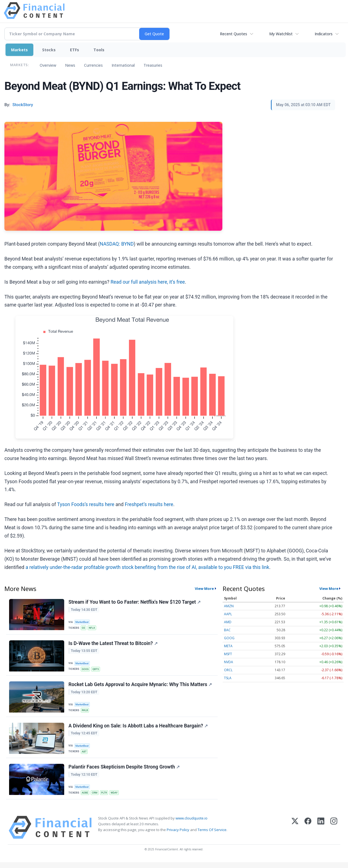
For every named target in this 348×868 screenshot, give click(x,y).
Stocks (49, 50)
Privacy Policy (178, 835)
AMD (228, 622)
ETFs (75, 50)
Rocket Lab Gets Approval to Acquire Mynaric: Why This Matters (141, 687)
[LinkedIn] (321, 833)
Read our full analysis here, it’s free (148, 282)
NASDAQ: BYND (117, 244)
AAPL (228, 614)
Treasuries (153, 65)
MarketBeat (83, 622)
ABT (85, 755)
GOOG (86, 671)
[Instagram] (334, 833)
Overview (48, 65)
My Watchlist (281, 34)
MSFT (228, 654)
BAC (227, 630)
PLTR (106, 798)
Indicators (324, 34)
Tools (99, 50)
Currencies (93, 65)
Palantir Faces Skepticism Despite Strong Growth (125, 772)
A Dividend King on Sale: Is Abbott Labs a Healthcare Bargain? (138, 730)
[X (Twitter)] (295, 833)
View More (204, 588)
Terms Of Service (212, 835)
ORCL (228, 670)
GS (84, 628)
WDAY (117, 798)
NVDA (229, 662)
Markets (19, 50)
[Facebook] (308, 833)
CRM (96, 798)
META (228, 646)
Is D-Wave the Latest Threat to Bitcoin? (113, 645)
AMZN (229, 606)
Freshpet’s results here (149, 504)
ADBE (86, 798)
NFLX (93, 628)
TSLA (228, 678)
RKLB (86, 713)
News (70, 65)
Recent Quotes (234, 34)
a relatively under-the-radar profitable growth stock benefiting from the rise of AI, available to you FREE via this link (148, 567)
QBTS (97, 671)
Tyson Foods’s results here (86, 504)
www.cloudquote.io (191, 824)
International (123, 65)
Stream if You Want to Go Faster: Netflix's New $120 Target (135, 603)
